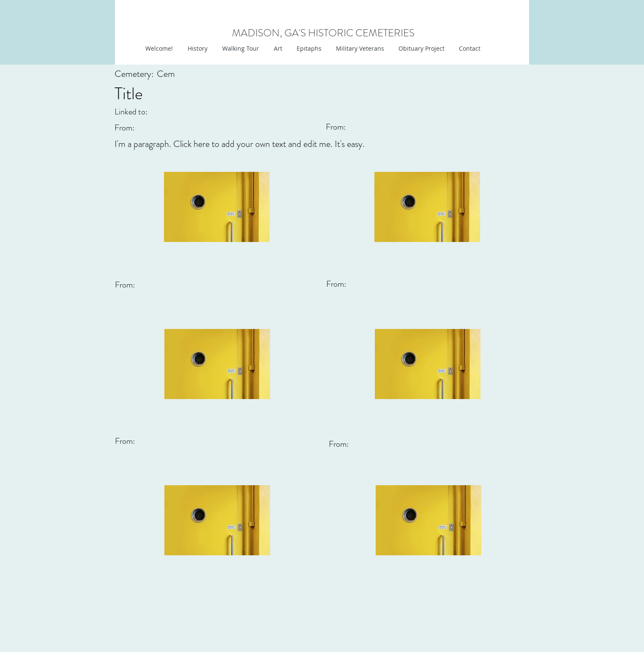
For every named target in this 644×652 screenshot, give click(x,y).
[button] (277, 49)
